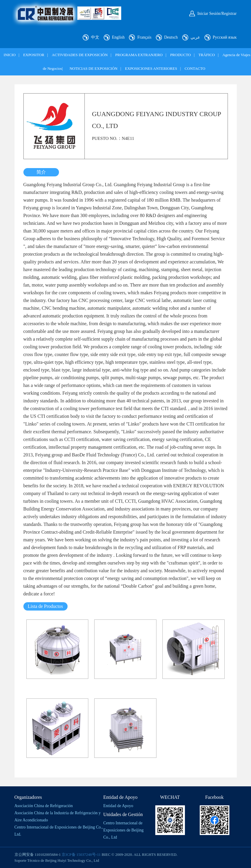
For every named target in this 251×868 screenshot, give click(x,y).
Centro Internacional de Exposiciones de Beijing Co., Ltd (124, 830)
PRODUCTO (180, 55)
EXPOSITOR (34, 55)
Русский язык (225, 37)
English (118, 37)
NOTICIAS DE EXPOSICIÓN (94, 68)
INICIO (9, 55)
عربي (195, 37)
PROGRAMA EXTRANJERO (139, 55)
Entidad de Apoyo (118, 806)
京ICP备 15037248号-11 (81, 854)
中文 (95, 37)
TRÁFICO (207, 55)
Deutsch (171, 37)
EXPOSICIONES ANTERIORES (151, 68)
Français (144, 37)
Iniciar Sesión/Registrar (217, 14)
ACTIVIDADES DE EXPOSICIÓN (80, 55)
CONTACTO (195, 68)
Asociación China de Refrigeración (44, 806)
